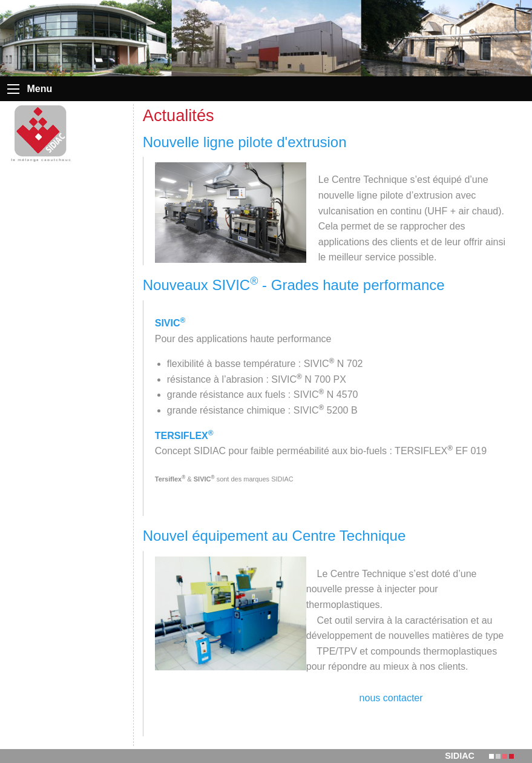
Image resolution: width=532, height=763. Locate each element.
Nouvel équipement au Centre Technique (274, 536)
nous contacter (391, 698)
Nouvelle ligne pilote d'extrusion (245, 142)
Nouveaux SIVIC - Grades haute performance (294, 285)
